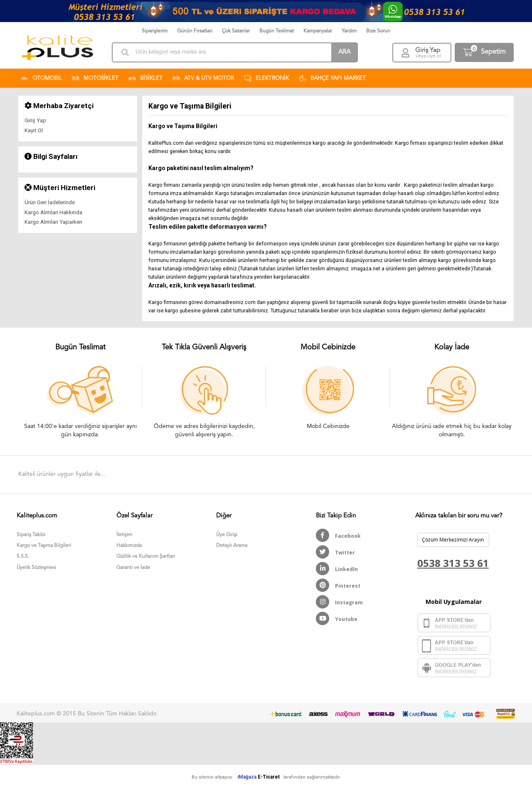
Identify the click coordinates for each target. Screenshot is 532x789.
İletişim (124, 535)
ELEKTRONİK (266, 78)
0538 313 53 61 (453, 563)
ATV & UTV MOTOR (203, 78)
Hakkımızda (129, 546)
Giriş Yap (35, 120)
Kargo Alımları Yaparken (53, 222)
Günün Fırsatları (195, 31)
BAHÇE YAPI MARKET (332, 78)
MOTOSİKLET (95, 78)
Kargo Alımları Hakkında (53, 212)
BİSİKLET (145, 78)
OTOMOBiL (41, 78)
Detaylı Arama (232, 546)
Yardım (349, 31)
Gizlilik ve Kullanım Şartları (146, 557)
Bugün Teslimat (277, 31)
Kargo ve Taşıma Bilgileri (44, 546)
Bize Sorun (378, 31)
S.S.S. (23, 557)
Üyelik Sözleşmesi (36, 568)
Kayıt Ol (34, 130)
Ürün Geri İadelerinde (50, 202)
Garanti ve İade (133, 568)
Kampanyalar (318, 31)
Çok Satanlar (236, 31)
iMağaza (247, 777)
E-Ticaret (269, 777)
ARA (344, 52)
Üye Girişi (227, 535)
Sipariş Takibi (31, 535)
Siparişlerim (155, 31)
